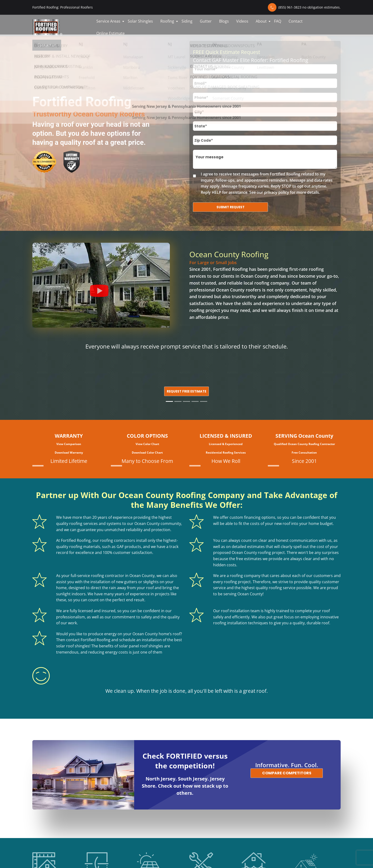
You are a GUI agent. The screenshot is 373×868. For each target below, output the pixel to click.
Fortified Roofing (231, 269)
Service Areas (108, 21)
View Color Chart (147, 444)
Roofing (167, 21)
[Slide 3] (186, 401)
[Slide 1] (169, 401)
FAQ (278, 21)
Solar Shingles (140, 21)
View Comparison (69, 444)
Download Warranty (69, 453)
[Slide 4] (195, 401)
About (261, 21)
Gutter (206, 21)
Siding (187, 21)
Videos (242, 21)
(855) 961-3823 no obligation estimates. (309, 7)
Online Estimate (110, 33)
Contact (296, 21)
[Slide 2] (178, 401)
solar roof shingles (73, 646)
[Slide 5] (204, 401)
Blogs (224, 21)
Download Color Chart (147, 453)
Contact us (47, 45)
